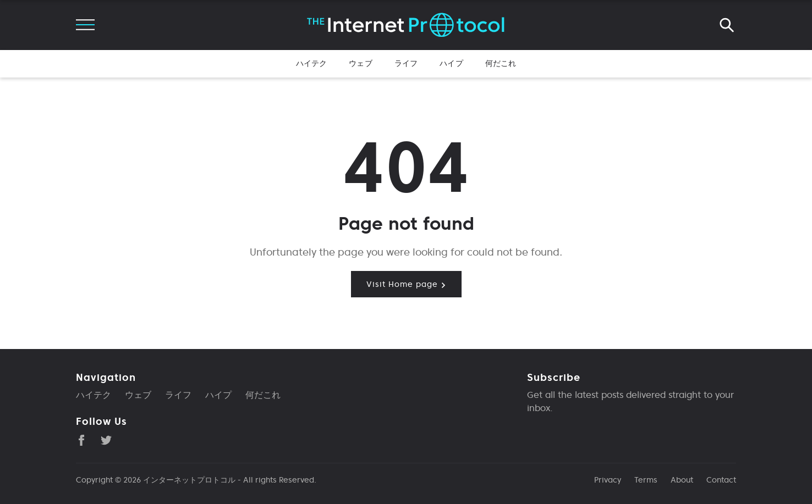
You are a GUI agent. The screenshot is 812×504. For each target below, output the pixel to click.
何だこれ (501, 63)
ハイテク (312, 63)
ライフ (406, 63)
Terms (646, 480)
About (682, 480)
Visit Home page (406, 284)
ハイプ (451, 63)
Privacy (608, 480)
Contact (721, 480)
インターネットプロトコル (189, 480)
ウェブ (360, 63)
